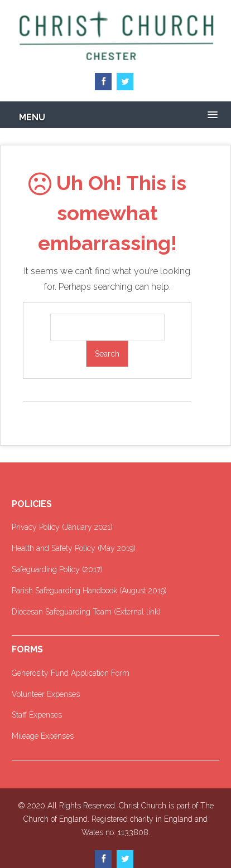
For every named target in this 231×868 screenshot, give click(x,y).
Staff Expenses (37, 715)
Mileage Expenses (43, 736)
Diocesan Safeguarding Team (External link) (86, 612)
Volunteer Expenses (46, 694)
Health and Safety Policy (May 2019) (74, 548)
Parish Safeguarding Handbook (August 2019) (89, 591)
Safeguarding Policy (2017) (57, 569)
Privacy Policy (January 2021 (61, 527)
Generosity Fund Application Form (71, 673)
